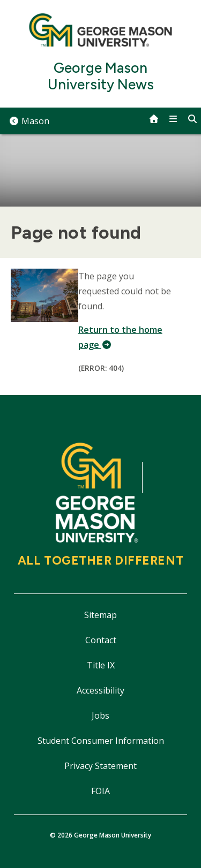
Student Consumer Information (101, 741)
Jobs (100, 715)
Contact (101, 640)
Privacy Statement (100, 766)
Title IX (101, 665)
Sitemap (100, 615)
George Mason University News (101, 77)
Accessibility (100, 690)
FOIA (100, 791)
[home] (154, 119)
